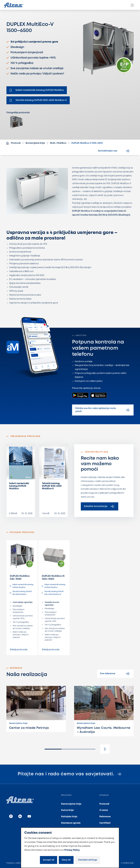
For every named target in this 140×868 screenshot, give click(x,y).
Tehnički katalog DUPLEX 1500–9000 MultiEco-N (53, 593)
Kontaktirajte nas (114, 151)
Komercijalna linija (71, 804)
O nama (104, 810)
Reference (105, 817)
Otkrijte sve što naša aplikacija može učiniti (103, 410)
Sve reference (115, 674)
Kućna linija (67, 810)
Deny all (66, 860)
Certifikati (105, 823)
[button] (105, 749)
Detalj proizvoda (19, 650)
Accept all (49, 860)
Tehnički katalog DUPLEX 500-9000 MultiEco (21, 593)
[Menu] (132, 5)
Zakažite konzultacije (100, 506)
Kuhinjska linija (69, 817)
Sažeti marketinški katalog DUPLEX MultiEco (19, 486)
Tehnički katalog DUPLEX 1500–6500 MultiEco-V (52, 486)
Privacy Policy (72, 850)
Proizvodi (104, 804)
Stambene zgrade (71, 823)
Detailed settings (88, 860)
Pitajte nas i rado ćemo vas (70, 774)
